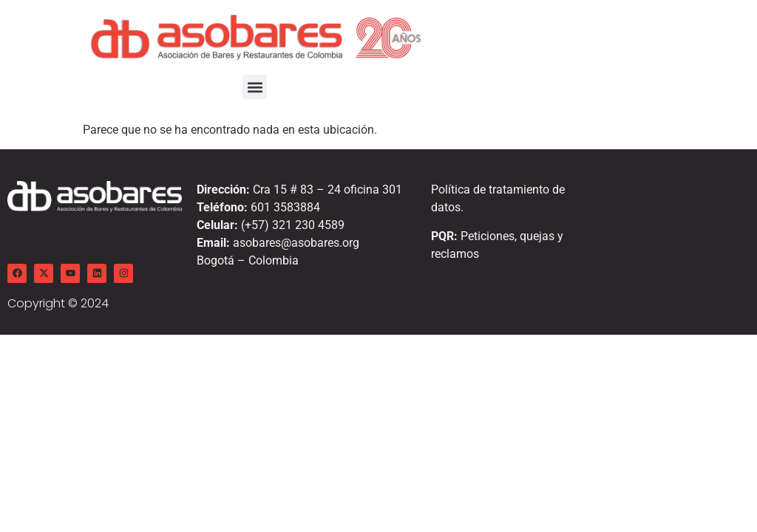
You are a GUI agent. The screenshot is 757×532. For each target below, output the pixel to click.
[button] (255, 87)
